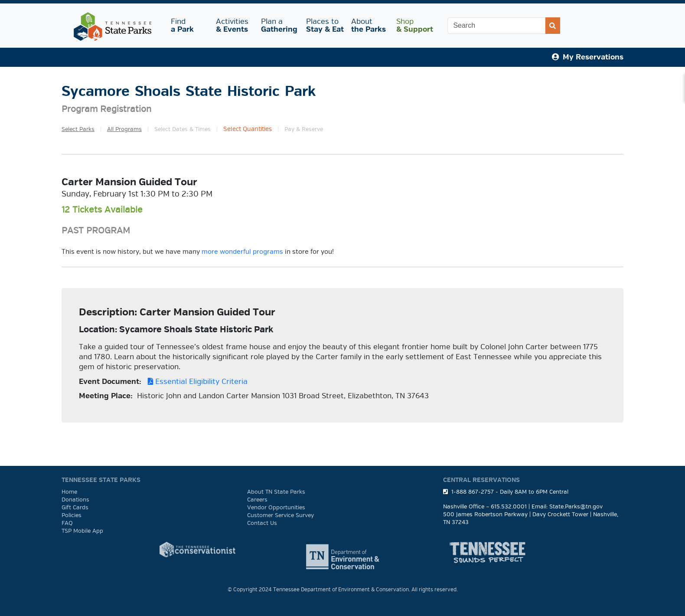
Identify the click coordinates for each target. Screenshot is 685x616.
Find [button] (188, 25)
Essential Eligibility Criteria (196, 382)
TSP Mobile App (82, 531)
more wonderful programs (242, 252)
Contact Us (262, 523)
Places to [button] (325, 25)
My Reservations (588, 57)
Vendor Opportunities (276, 508)
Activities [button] (233, 25)
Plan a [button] (279, 25)
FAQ (67, 523)
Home (69, 492)
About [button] (369, 25)
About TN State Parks (276, 492)
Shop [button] (415, 25)
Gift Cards (75, 508)
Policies (72, 515)
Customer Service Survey (281, 515)
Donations (75, 500)
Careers (257, 500)
